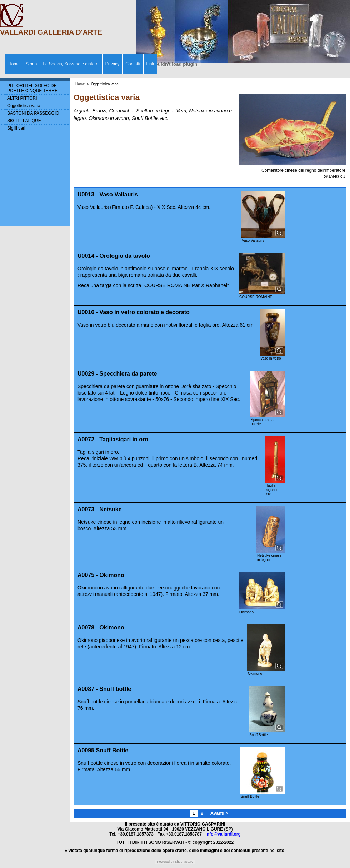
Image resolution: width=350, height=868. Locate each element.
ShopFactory (184, 862)
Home (14, 64)
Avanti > (219, 813)
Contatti (133, 64)
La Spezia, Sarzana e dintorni (71, 64)
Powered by (165, 862)
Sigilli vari (16, 128)
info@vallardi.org (223, 834)
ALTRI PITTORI (22, 98)
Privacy (112, 64)
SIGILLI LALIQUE (24, 121)
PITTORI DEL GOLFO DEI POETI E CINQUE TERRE (32, 88)
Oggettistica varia (24, 106)
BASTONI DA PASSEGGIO (33, 113)
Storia (31, 64)
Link (150, 64)
